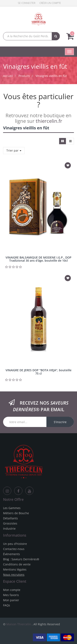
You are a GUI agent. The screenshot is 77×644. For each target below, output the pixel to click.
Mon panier (11, 600)
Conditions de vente (17, 564)
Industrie (9, 529)
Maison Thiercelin (19, 624)
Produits (24, 76)
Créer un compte (50, 3)
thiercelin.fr (49, 121)
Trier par (14, 150)
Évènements (11, 554)
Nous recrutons (14, 575)
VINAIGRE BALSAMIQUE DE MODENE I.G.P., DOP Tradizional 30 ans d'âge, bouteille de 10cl (38, 259)
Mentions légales (15, 569)
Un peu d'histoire (15, 544)
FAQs (7, 605)
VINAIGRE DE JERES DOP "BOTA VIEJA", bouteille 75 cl (38, 372)
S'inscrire (60, 422)
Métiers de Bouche (16, 513)
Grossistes (10, 523)
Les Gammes (12, 508)
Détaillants (10, 518)
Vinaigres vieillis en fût (51, 76)
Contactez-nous (14, 549)
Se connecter (27, 3)
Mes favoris (11, 595)
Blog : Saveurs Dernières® (21, 559)
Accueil (8, 76)
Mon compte (12, 590)
